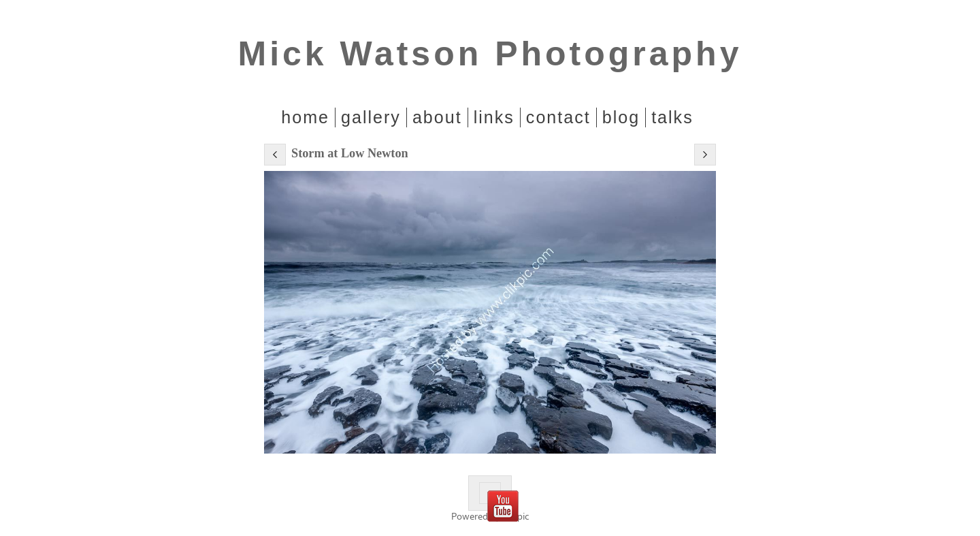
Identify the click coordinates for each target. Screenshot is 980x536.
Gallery (371, 117)
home (305, 117)
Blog (621, 117)
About (437, 117)
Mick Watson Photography (490, 54)
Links (494, 117)
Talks (672, 117)
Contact (558, 117)
